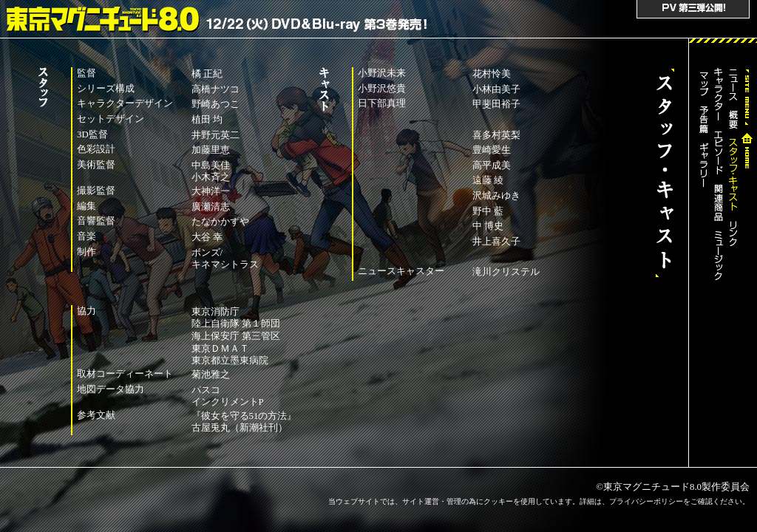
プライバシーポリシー (646, 501)
